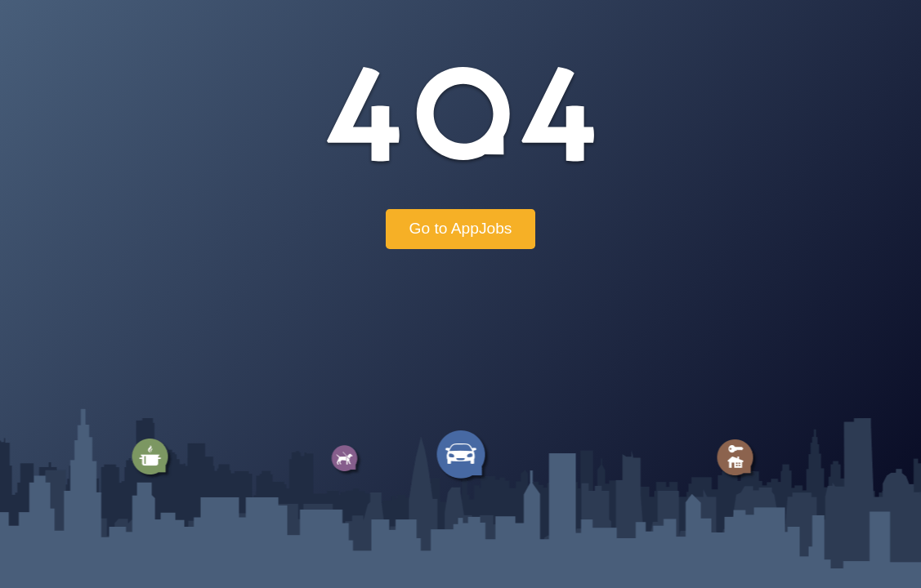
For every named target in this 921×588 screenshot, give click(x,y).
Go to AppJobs (461, 228)
